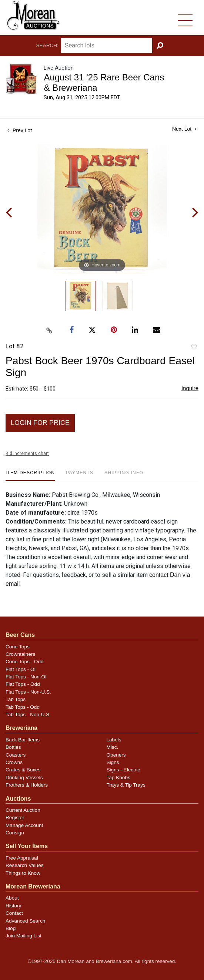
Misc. (113, 747)
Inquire (190, 388)
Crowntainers (20, 654)
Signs (113, 762)
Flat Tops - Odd (23, 684)
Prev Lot (20, 130)
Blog (11, 928)
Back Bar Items (23, 740)
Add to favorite (194, 347)
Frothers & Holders (27, 785)
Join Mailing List (24, 936)
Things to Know (23, 873)
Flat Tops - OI (21, 669)
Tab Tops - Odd (23, 707)
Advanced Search (25, 921)
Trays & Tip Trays (126, 785)
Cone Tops (18, 647)
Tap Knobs (118, 778)
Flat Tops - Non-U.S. (28, 692)
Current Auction (23, 810)
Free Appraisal (22, 858)
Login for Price (40, 423)
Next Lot (184, 129)
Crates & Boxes (23, 770)
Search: (47, 45)
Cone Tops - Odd (25, 662)
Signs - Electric (123, 770)
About (12, 898)
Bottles (13, 747)
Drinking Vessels (24, 778)
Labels (114, 740)
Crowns (14, 762)
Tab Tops (16, 699)
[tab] (30, 476)
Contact (14, 913)
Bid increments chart (27, 454)
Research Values (25, 865)
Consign (15, 833)
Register (15, 818)
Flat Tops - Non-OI (26, 677)
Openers (116, 755)
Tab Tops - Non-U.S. (28, 715)
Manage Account (24, 825)
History (13, 906)
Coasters (16, 755)
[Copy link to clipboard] (49, 330)
